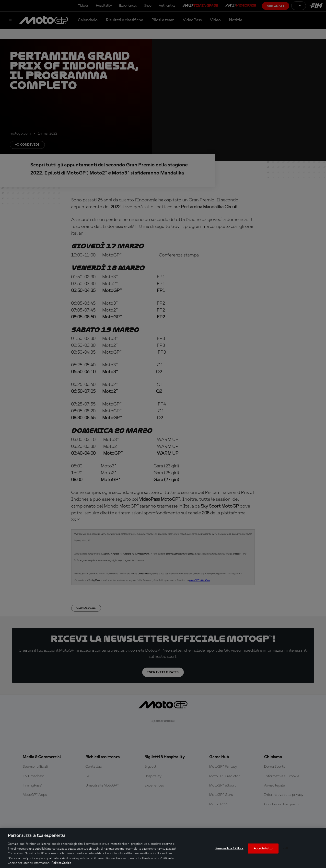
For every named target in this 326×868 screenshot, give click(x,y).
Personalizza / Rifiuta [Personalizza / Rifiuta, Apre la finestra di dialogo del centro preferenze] (229, 848)
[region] (163, 848)
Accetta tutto (263, 848)
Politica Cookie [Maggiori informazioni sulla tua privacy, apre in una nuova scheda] (61, 863)
